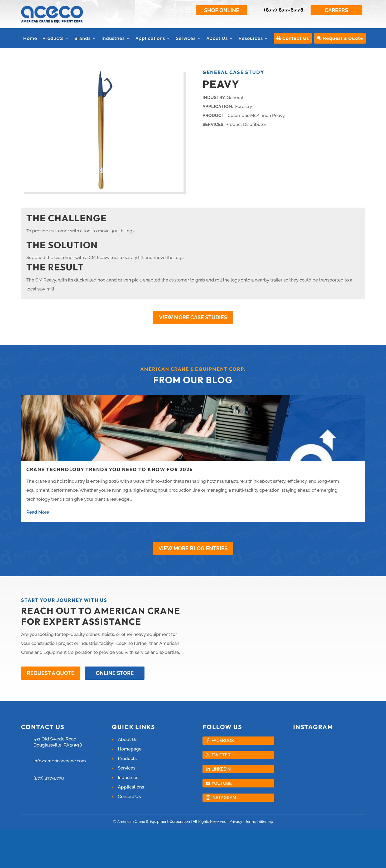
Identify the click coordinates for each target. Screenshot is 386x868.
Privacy (236, 821)
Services (189, 38)
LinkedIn (221, 769)
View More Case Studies (193, 317)
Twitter (221, 754)
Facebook (223, 740)
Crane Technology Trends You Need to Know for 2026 (110, 469)
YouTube (222, 783)
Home (30, 38)
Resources (254, 38)
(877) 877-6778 (284, 10)
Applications (153, 38)
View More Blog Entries (193, 548)
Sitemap (266, 821)
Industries (116, 38)
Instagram (224, 797)
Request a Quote (340, 38)
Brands (85, 38)
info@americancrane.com (60, 760)
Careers (336, 10)
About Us (220, 38)
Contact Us (293, 38)
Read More (38, 512)
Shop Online (222, 10)
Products (56, 38)
